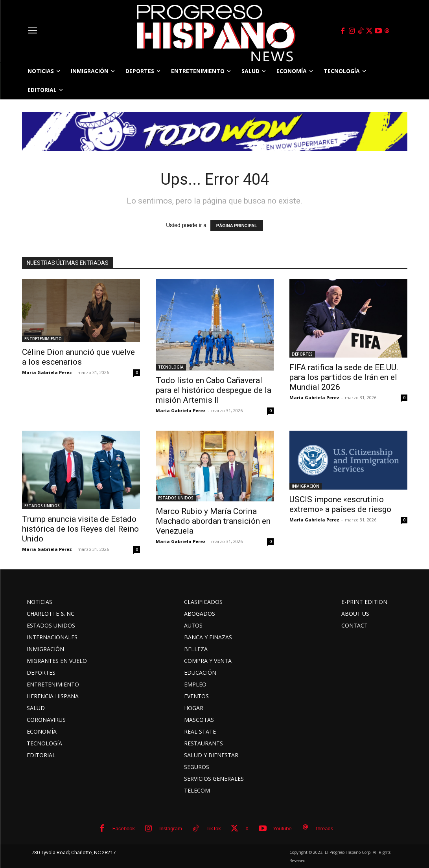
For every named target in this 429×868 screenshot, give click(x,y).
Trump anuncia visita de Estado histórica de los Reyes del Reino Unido (80, 529)
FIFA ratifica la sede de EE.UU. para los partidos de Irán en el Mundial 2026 (344, 377)
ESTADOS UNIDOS (42, 506)
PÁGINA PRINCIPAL (237, 226)
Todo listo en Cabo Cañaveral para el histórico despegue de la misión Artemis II (214, 390)
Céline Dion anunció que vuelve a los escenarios (78, 357)
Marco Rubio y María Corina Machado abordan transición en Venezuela (213, 521)
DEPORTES (302, 354)
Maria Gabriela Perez (47, 372)
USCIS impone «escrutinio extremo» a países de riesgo (340, 504)
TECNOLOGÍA (171, 367)
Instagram (171, 829)
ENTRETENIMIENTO (43, 339)
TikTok (214, 829)
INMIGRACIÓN (306, 486)
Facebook (124, 829)
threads (325, 829)
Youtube (283, 829)
